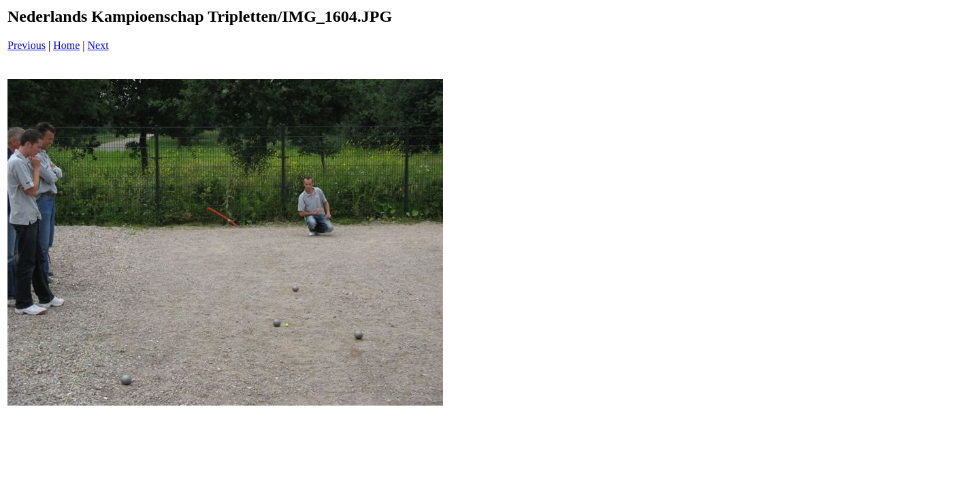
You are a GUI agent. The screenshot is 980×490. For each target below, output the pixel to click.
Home (66, 45)
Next (98, 45)
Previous (27, 45)
